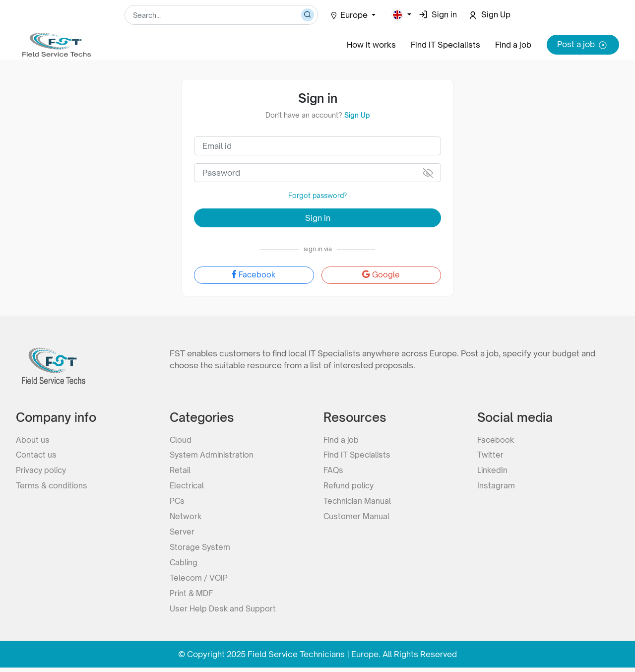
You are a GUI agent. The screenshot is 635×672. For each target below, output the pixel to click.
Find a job (513, 45)
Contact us (37, 455)
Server (182, 534)
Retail (181, 470)
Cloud (181, 439)
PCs (177, 502)
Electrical (188, 486)
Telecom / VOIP (199, 582)
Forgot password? (318, 195)
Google (381, 275)
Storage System (201, 550)
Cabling (184, 566)
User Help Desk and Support (224, 613)
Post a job (583, 45)
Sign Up (357, 115)
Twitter (491, 455)
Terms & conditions (53, 486)
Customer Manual (357, 518)
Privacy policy (42, 470)
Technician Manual (358, 502)
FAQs (334, 470)
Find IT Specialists (445, 45)
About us (33, 439)
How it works (370, 45)
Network (186, 518)
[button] (401, 15)
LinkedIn (493, 470)
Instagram (496, 486)
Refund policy (350, 486)
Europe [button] (350, 15)
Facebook (254, 275)
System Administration (213, 455)
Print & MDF (192, 598)
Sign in (318, 218)
